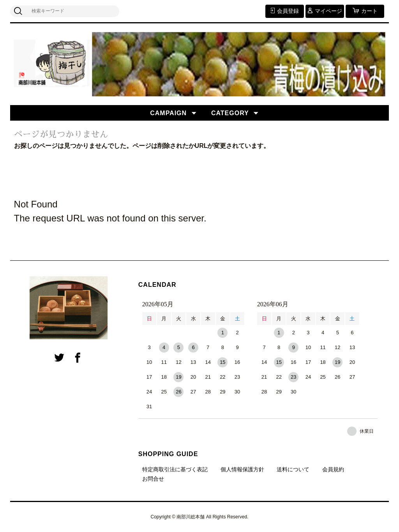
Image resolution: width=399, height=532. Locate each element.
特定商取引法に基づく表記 (175, 469)
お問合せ (153, 479)
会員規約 (333, 469)
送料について (293, 469)
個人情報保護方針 (242, 469)
